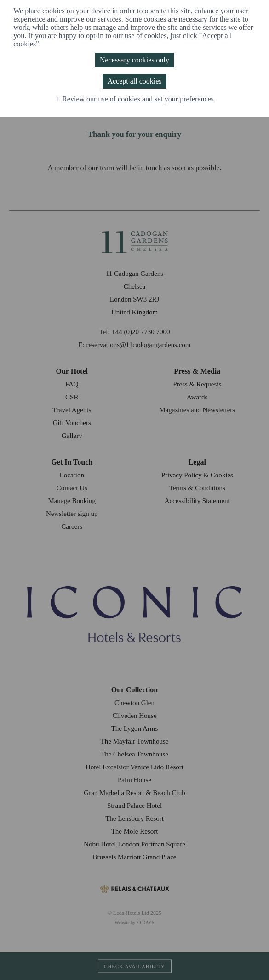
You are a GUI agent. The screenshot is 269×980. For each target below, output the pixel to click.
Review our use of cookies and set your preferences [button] (138, 99)
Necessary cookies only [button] (134, 60)
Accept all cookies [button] (134, 81)
